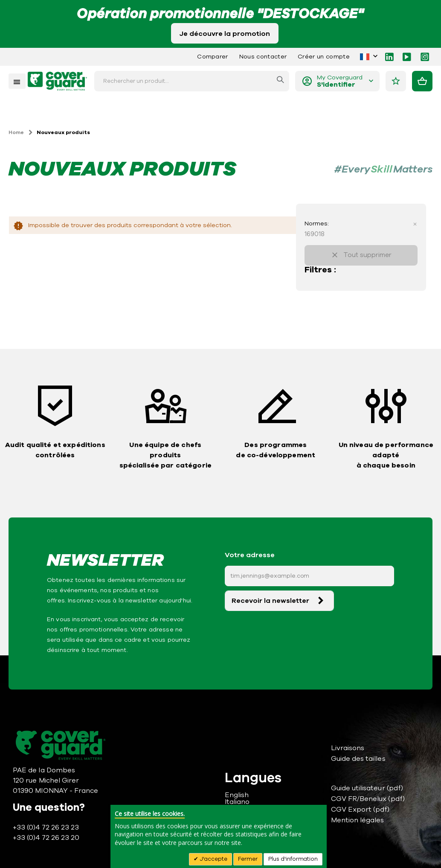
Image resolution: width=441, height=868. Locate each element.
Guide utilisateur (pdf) (367, 788)
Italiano (237, 802)
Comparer (213, 57)
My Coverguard (340, 81)
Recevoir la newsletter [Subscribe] (270, 601)
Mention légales (358, 820)
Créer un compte (324, 57)
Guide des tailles (358, 759)
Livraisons (348, 748)
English (237, 795)
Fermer (248, 859)
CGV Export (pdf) (360, 810)
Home (16, 132)
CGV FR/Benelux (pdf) (368, 799)
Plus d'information (293, 859)
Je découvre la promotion (225, 34)
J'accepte (213, 859)
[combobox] (192, 81)
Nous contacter (263, 57)
